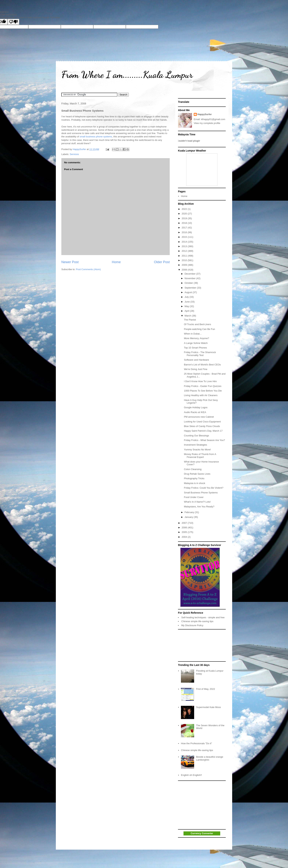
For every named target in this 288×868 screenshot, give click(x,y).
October (189, 283)
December (190, 274)
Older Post (162, 262)
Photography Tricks (194, 478)
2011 (185, 256)
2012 (185, 251)
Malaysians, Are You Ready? (199, 507)
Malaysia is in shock (195, 483)
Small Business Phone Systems (201, 493)
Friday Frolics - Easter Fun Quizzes (203, 386)
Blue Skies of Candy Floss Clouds (202, 426)
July (187, 297)
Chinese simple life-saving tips (197, 621)
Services (74, 154)
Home (116, 262)
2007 (185, 523)
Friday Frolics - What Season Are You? (204, 440)
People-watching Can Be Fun (199, 329)
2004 (185, 537)
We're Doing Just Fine (196, 369)
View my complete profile (207, 123)
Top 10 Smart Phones (195, 348)
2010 (185, 260)
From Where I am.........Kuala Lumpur (127, 75)
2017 (185, 228)
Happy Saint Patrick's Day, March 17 (203, 431)
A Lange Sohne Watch (196, 343)
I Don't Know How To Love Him (200, 381)
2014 (185, 242)
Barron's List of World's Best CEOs (202, 365)
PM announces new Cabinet (199, 417)
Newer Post (70, 262)
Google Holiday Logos (196, 407)
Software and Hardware (196, 360)
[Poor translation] (13, 22)
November (190, 278)
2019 (185, 218)
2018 (185, 223)
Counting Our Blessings (196, 436)
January (189, 517)
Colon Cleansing (193, 469)
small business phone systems (96, 137)
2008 (185, 270)
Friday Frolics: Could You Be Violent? (204, 488)
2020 (185, 214)
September (191, 288)
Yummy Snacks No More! (197, 450)
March (188, 316)
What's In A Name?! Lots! (197, 502)
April (187, 311)
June (188, 302)
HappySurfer (205, 114)
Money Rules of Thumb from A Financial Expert (200, 456)
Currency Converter (202, 833)
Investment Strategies (195, 445)
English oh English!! (191, 775)
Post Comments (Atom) (88, 269)
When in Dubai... (193, 334)
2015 (185, 237)
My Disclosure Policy (192, 625)
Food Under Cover (194, 497)
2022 (185, 209)
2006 (185, 528)
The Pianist (190, 320)
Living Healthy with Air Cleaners (201, 395)
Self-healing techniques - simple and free (203, 617)
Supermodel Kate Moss (208, 707)
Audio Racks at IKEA (195, 412)
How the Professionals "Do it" (196, 743)
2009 (185, 265)
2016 (185, 232)
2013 (185, 246)
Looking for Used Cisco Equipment (202, 422)
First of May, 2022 (205, 689)
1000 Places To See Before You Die (203, 391)
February (190, 512)
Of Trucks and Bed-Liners (197, 324)
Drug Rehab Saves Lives (197, 474)
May (187, 306)
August (189, 292)
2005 (185, 532)
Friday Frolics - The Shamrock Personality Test (200, 354)
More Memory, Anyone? (196, 338)
